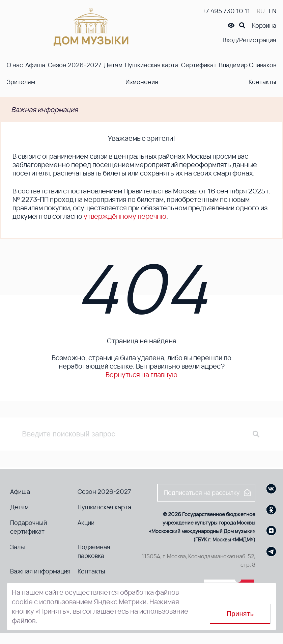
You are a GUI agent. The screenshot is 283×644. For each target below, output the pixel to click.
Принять (240, 614)
